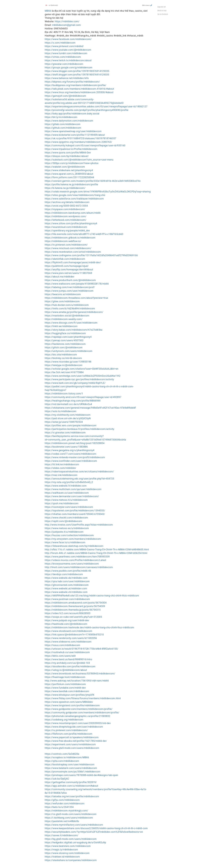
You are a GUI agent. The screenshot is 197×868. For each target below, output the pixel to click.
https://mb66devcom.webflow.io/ (63, 241)
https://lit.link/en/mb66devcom (62, 464)
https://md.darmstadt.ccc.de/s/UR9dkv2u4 (68, 404)
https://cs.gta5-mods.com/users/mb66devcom (71, 814)
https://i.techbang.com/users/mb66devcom (69, 818)
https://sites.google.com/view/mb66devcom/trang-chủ (75, 195)
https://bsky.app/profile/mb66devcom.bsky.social (72, 114)
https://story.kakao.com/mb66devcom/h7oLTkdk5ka (74, 330)
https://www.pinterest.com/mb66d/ (64, 46)
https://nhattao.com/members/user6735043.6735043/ (75, 514)
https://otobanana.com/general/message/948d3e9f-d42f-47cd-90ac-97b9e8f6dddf (90, 408)
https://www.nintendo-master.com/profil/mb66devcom (75, 457)
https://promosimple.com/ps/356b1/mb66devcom (73, 772)
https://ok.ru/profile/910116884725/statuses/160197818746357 (81, 138)
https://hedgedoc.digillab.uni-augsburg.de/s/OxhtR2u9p (75, 843)
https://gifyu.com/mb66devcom (62, 800)
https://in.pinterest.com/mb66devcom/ (66, 245)
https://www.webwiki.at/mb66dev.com (66, 589)
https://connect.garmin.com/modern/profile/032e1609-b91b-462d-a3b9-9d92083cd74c (93, 181)
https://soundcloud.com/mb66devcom (66, 227)
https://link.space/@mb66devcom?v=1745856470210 (74, 635)
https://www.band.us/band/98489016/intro (68, 659)
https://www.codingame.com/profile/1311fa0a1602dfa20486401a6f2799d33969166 (91, 255)
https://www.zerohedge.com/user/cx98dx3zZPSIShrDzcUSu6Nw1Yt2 (83, 376)
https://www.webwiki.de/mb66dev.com (66, 578)
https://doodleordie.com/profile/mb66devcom (70, 667)
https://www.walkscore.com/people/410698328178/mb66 (77, 284)
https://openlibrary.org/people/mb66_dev (67, 231)
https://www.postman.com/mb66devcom (67, 599)
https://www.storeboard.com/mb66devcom (68, 631)
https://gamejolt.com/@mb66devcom (65, 96)
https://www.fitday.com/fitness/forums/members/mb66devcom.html (83, 698)
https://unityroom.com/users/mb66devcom (69, 351)
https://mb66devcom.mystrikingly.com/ (66, 811)
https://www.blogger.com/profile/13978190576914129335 (77, 71)
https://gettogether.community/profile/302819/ (71, 782)
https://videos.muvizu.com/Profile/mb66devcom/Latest (76, 560)
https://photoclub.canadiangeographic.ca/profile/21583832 (78, 716)
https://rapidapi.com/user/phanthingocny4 (68, 337)
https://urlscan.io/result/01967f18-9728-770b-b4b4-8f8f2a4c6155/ (82, 649)
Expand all (162, 7)
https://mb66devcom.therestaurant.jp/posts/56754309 (75, 606)
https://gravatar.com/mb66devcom (64, 64)
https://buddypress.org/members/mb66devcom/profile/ (76, 85)
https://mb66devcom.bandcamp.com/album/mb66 (73, 213)
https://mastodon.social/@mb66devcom (67, 316)
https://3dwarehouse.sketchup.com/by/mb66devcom (74, 546)
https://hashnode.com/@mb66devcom (66, 624)
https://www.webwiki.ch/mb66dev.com (66, 592)
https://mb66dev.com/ (67, 21)
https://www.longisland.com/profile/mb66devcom (72, 705)
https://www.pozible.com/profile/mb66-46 (68, 571)
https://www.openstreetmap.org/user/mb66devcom (73, 131)
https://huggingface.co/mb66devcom (65, 333)
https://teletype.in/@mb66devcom (64, 365)
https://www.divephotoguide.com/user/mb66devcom (74, 727)
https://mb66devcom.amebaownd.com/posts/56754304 (76, 603)
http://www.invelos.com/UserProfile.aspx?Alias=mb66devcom (79, 525)
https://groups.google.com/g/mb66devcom (69, 68)
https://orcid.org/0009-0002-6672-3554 (66, 206)
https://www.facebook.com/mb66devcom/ (68, 39)
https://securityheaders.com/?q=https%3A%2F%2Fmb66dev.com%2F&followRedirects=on (94, 832)
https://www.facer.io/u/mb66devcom (65, 542)
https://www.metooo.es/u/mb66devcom (67, 528)
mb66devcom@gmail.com (66, 25)
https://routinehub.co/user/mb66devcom (67, 652)
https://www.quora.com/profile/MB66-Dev (68, 153)
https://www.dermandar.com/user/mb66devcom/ (72, 496)
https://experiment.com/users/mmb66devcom (70, 744)
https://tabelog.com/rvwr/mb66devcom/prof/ (70, 287)
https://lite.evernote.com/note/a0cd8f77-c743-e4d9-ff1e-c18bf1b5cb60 (84, 234)
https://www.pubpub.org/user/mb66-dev (67, 620)
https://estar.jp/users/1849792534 (64, 422)
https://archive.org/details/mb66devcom (67, 202)
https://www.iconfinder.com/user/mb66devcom (71, 461)
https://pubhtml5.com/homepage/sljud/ (67, 266)
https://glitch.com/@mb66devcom (64, 348)
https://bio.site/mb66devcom (61, 355)
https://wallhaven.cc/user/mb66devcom (67, 493)
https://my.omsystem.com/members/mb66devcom (73, 539)
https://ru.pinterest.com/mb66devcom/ (66, 730)
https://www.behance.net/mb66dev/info (67, 78)
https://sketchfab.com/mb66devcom (65, 259)
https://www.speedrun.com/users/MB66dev (69, 702)
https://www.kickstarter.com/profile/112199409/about (75, 135)
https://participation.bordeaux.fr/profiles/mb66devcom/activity (80, 429)
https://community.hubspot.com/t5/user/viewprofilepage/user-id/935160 (85, 146)
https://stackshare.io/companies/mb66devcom (71, 860)
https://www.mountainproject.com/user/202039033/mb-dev (78, 723)
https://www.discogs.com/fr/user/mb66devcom (71, 323)
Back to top (162, 10)
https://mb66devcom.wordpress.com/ (66, 216)
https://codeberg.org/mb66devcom (64, 720)
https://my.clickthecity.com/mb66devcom (68, 415)
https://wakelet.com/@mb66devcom (65, 167)
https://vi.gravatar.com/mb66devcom (65, 433)
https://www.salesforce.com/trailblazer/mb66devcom (74, 199)
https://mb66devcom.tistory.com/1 (64, 394)
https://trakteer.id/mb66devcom (62, 857)
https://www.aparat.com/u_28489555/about (69, 174)
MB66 (48, 11)
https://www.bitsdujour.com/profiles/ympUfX (70, 695)
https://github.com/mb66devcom (63, 128)
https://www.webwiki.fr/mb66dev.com (66, 486)
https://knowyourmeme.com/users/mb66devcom (72, 564)
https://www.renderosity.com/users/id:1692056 (71, 638)
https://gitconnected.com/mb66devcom (67, 585)
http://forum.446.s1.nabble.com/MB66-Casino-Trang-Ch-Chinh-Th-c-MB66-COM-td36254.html (96, 553)
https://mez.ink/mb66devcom (61, 475)
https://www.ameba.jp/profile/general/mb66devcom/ (74, 312)
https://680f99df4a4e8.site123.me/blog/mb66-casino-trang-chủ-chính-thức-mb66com (92, 596)
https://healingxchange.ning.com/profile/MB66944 (73, 401)
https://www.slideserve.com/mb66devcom (68, 642)
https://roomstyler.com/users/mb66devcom (69, 507)
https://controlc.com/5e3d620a (62, 754)
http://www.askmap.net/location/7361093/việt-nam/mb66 (77, 681)
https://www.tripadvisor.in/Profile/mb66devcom (71, 149)
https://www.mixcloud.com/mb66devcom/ (68, 248)
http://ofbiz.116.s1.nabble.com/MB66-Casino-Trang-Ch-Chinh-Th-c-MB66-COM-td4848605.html (97, 550)
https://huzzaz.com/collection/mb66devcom (69, 535)
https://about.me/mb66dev (60, 277)
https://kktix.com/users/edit (60, 656)
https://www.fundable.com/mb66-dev (65, 688)
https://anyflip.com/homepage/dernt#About (69, 270)
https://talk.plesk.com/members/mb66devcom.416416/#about (79, 89)
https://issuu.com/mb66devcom (63, 645)
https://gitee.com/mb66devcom (62, 301)
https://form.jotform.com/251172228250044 (69, 177)
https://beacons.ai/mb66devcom (63, 294)
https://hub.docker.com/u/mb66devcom (67, 305)
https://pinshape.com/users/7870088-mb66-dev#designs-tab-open (82, 775)
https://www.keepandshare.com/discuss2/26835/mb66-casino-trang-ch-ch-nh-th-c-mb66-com (96, 828)
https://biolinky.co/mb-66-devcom (63, 358)
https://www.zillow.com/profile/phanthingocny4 (71, 223)
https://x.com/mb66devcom (60, 43)
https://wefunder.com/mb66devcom (65, 804)
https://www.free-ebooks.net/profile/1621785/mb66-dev (76, 741)
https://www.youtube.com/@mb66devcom (68, 50)
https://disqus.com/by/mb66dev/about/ (67, 156)
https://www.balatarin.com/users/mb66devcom (71, 768)
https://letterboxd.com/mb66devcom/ (66, 220)
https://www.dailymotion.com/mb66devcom (69, 121)
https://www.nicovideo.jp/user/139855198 (68, 362)
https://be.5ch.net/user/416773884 (64, 372)
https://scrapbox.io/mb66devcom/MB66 (67, 757)
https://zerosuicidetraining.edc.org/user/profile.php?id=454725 (80, 479)
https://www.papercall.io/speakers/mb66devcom (72, 737)
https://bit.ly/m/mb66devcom (61, 117)
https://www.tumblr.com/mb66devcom (66, 53)
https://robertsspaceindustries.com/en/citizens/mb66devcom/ (79, 472)
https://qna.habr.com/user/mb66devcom (67, 581)
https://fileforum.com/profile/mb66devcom (69, 734)
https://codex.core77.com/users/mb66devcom (70, 454)
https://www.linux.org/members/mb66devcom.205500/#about (79, 92)
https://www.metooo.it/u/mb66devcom (66, 500)
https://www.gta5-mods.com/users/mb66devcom (72, 748)
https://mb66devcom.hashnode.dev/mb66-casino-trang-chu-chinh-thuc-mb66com (89, 628)
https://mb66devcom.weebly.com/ (64, 319)
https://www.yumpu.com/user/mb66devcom (69, 291)
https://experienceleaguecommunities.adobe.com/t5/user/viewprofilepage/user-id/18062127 (96, 107)
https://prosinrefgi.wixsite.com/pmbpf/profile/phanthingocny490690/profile (87, 110)
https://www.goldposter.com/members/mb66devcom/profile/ (79, 709)
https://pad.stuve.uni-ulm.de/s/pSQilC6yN (68, 418)
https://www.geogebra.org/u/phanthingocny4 (70, 450)
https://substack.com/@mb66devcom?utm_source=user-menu (79, 160)
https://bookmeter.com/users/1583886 (66, 447)
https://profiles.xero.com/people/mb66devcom (71, 426)
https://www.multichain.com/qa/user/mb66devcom (73, 489)
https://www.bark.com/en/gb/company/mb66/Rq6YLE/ (75, 383)
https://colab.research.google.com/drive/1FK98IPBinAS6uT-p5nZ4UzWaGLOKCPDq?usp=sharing (98, 192)
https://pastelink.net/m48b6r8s (62, 821)
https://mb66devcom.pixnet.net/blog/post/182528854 (75, 443)
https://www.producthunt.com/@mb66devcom (70, 280)
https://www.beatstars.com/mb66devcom (68, 846)
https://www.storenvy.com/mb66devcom (67, 853)
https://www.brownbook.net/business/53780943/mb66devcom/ (80, 674)
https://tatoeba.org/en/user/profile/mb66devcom (72, 796)
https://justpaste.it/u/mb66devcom (64, 532)
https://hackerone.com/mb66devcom (65, 344)
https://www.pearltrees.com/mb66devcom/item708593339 (77, 557)
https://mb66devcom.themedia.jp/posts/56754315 (73, 610)
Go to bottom (163, 14)
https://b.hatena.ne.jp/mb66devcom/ (65, 188)
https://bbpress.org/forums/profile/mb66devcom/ (72, 82)
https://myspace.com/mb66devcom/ (65, 209)
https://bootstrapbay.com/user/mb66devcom (70, 765)
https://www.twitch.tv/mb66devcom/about (68, 60)
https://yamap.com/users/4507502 (64, 340)
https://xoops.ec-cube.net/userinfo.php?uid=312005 (73, 617)
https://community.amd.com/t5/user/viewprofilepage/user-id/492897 (83, 397)
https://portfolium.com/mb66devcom (65, 684)
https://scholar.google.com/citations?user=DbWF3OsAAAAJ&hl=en (82, 369)
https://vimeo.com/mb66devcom (63, 57)
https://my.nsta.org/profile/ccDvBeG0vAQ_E (69, 482)
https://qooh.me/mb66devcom (62, 503)
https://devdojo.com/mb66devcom (64, 574)
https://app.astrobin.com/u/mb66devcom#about (72, 786)
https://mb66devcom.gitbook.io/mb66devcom (70, 238)
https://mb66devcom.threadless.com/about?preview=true (76, 298)
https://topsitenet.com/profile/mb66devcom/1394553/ (75, 511)
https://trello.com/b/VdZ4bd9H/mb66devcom (70, 309)
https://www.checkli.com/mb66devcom (66, 518)
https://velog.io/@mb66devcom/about (66, 670)
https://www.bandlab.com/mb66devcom (67, 691)
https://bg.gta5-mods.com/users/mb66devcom (71, 839)
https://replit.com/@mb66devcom (63, 521)
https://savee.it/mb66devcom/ (62, 835)
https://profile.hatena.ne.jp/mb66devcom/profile (71, 185)
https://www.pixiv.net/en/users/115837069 (68, 273)
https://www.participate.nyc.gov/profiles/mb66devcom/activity (79, 379)
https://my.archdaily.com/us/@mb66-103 (67, 663)
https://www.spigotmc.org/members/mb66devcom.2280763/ (78, 142)
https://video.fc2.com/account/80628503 (68, 613)
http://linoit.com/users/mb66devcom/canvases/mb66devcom (79, 567)
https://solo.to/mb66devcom (61, 411)
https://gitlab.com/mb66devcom (63, 124)
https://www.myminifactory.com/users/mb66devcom (74, 825)
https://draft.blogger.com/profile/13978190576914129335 (77, 75)
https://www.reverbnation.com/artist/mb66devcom (73, 252)
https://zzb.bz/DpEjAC (57, 779)
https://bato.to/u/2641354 (59, 807)
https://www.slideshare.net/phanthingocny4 (69, 170)
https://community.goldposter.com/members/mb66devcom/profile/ (82, 713)
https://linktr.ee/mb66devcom (61, 326)
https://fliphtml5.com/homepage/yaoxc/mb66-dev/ (73, 262)
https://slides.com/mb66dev (60, 468)
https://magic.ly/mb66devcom (61, 850)
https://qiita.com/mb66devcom (62, 761)
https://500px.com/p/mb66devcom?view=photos (72, 163)
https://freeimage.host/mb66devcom (65, 677)
